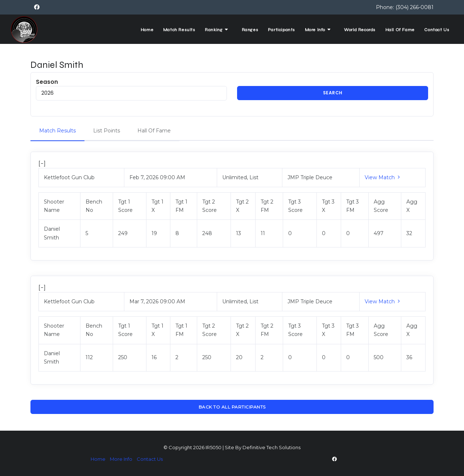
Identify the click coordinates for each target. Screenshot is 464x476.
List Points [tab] (107, 131)
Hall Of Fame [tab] (154, 131)
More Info (316, 30)
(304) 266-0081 (415, 7)
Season (131, 89)
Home (140, 30)
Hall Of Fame (399, 30)
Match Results (173, 30)
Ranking (212, 30)
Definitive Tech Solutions (272, 448)
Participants (278, 30)
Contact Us (436, 30)
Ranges (245, 30)
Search (333, 93)
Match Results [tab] (57, 131)
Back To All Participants (232, 407)
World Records (358, 30)
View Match (383, 177)
